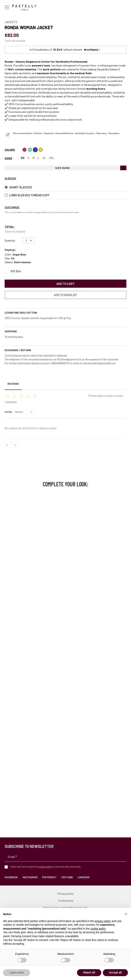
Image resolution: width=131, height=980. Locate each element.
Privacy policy (65, 894)
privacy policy (46, 866)
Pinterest (49, 877)
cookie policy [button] (98, 929)
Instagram (30, 877)
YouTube (67, 877)
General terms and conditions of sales (65, 907)
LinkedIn (84, 877)
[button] (126, 914)
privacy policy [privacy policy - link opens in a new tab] (103, 921)
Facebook (11, 877)
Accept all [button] (115, 972)
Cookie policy (66, 900)
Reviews (13, 384)
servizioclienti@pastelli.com (99, 363)
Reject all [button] (89, 972)
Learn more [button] (17, 972)
